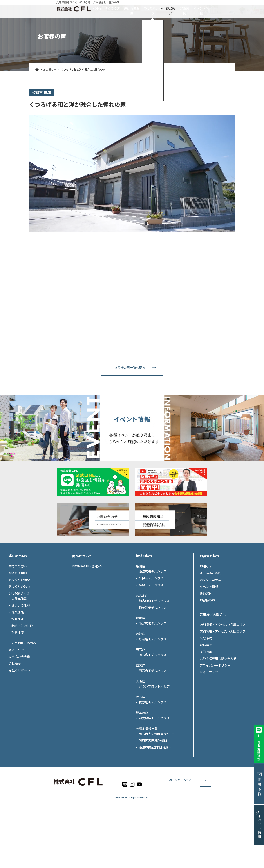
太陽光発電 (19, 639)
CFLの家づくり (153, 8)
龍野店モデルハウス (153, 663)
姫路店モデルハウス (153, 611)
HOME (57, 8)
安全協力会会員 (19, 697)
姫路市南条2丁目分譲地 (155, 787)
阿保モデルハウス (151, 618)
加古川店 (142, 635)
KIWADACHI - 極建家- (87, 606)
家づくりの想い (19, 620)
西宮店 (141, 705)
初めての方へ (85, 8)
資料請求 (206, 685)
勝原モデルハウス (151, 625)
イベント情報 (241, 8)
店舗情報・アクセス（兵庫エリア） (224, 665)
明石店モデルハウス (153, 695)
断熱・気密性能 (22, 666)
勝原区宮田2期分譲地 (154, 781)
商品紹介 (184, 8)
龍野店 (141, 658)
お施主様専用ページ (220, 821)
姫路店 (141, 606)
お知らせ (206, 606)
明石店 (141, 690)
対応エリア (16, 690)
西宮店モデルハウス (153, 711)
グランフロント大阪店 (154, 726)
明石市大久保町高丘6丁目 (157, 774)
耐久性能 (18, 652)
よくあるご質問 (210, 613)
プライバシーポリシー (215, 705)
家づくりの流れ (19, 627)
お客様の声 (207, 640)
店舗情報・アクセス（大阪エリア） (224, 671)
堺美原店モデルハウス (154, 758)
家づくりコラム (210, 620)
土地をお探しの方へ (22, 683)
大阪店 (141, 721)
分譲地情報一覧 (147, 769)
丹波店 (141, 674)
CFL (125, 838)
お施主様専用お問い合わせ (218, 699)
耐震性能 (18, 673)
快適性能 (18, 659)
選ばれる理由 (118, 8)
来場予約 (206, 678)
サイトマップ (209, 712)
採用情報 (206, 692)
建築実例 (211, 8)
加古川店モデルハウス (154, 641)
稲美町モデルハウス (153, 648)
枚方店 (141, 737)
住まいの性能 (21, 645)
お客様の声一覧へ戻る (130, 367)
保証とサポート (19, 710)
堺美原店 (142, 753)
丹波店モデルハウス (153, 679)
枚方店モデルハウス (153, 742)
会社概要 (15, 703)
